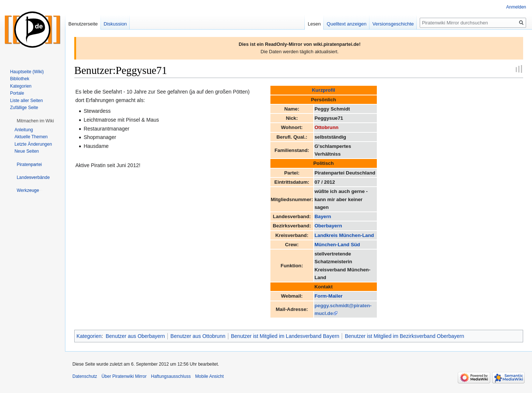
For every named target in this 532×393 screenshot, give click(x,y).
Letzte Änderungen (33, 144)
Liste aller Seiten (26, 101)
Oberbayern (328, 226)
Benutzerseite (83, 24)
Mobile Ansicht (209, 376)
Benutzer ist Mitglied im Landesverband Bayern (285, 336)
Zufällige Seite (24, 108)
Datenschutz (85, 376)
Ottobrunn (326, 127)
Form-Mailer (328, 296)
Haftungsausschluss (171, 376)
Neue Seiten (27, 151)
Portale (17, 93)
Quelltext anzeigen (347, 24)
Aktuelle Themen (31, 137)
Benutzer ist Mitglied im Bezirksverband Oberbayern (404, 336)
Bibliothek (20, 79)
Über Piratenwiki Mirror (124, 376)
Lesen (314, 24)
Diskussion (115, 24)
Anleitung (24, 130)
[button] (35, 121)
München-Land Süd (337, 245)
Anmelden (516, 7)
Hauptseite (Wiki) (27, 72)
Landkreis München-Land (344, 235)
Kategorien (89, 336)
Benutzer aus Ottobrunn (198, 336)
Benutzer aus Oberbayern (135, 336)
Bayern (323, 216)
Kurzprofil (323, 90)
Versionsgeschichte (393, 24)
